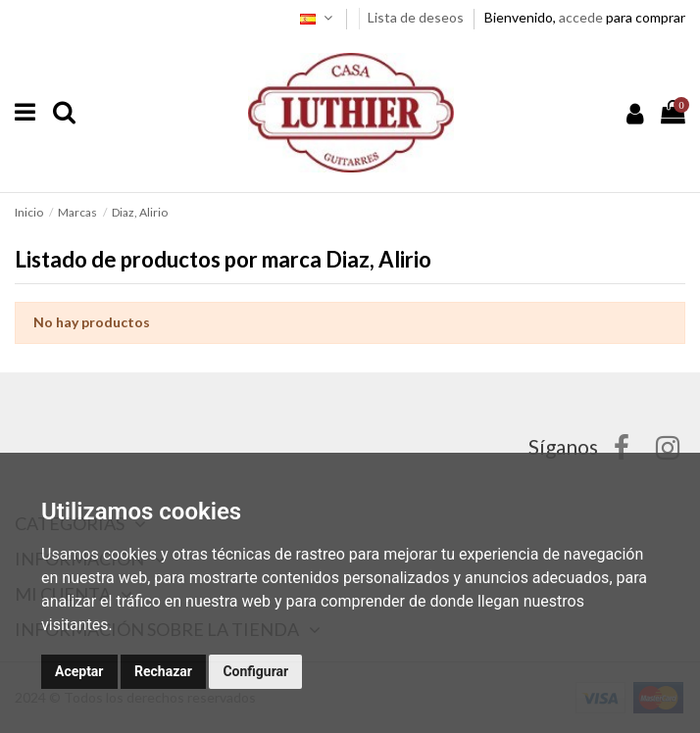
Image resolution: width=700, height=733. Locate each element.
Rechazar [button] (163, 671)
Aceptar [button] (79, 671)
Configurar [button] (255, 671)
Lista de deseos (417, 17)
